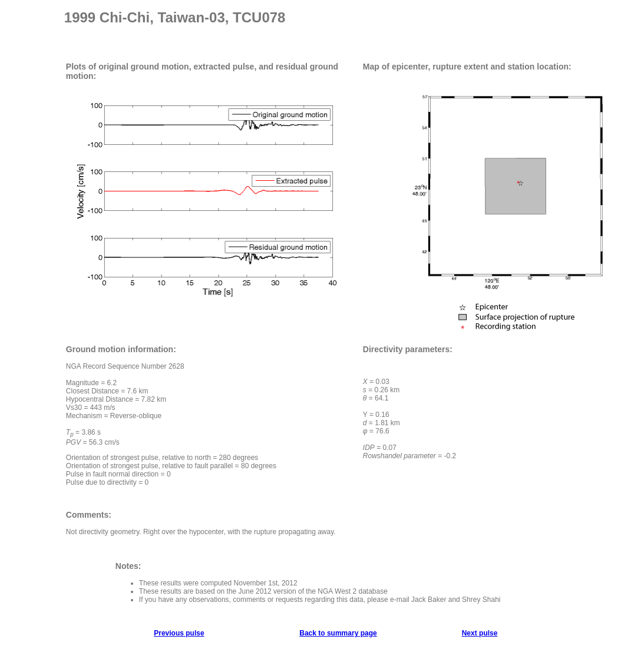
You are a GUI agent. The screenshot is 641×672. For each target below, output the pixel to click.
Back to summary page (338, 633)
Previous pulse (179, 633)
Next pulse (480, 633)
